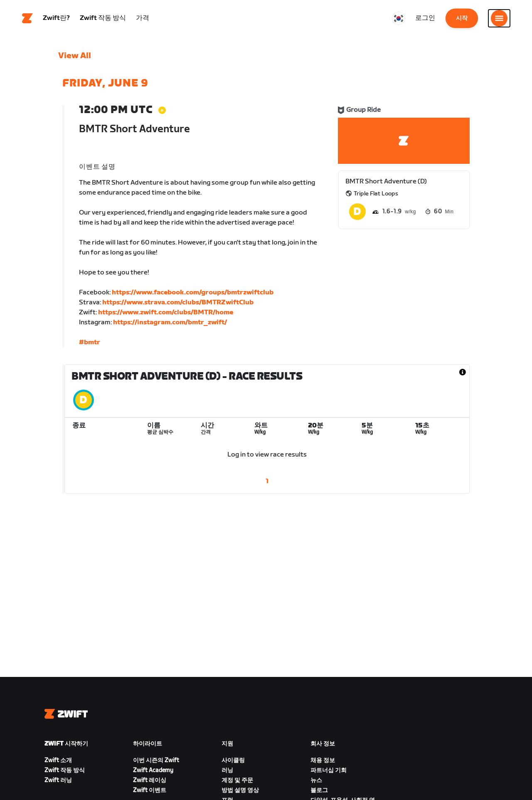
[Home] (27, 19)
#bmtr (90, 343)
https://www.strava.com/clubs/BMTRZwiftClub (178, 303)
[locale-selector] (399, 19)
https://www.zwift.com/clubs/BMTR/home (166, 313)
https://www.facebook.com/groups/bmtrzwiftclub (193, 293)
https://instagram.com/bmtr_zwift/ (170, 323)
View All (75, 56)
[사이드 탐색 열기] (499, 19)
